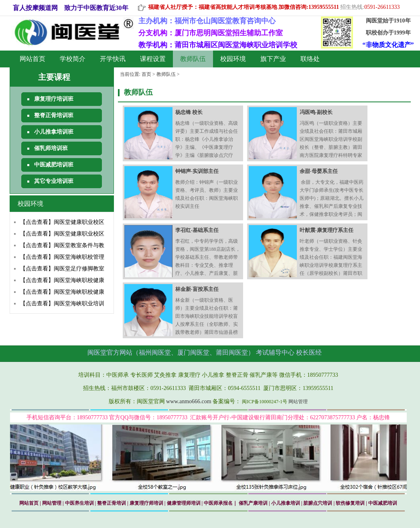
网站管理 (298, 402)
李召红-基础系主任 (197, 230)
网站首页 (32, 59)
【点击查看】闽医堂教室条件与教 (62, 245)
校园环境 (233, 59)
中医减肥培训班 (54, 165)
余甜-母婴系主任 (319, 171)
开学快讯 (113, 59)
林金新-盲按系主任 (197, 289)
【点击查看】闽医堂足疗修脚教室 (62, 269)
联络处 (310, 59)
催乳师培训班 (51, 148)
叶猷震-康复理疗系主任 (327, 230)
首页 (146, 74)
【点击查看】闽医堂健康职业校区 (62, 222)
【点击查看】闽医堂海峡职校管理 (62, 257)
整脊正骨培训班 (54, 115)
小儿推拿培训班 (54, 132)
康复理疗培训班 (54, 99)
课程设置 (153, 59)
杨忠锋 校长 (189, 112)
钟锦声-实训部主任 (197, 171)
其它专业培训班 (54, 181)
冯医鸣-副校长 (316, 112)
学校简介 (73, 59)
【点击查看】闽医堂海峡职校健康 (62, 280)
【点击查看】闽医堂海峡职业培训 (62, 304)
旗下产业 (273, 59)
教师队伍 (193, 59)
